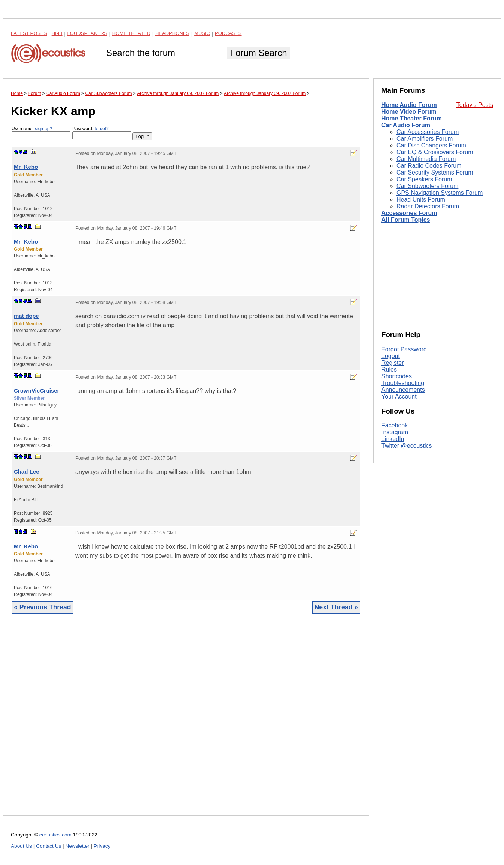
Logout (391, 356)
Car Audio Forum (406, 125)
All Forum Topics (406, 220)
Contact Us (49, 846)
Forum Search (258, 53)
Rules (389, 369)
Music (202, 33)
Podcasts (228, 33)
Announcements (403, 390)
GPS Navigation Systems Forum (439, 193)
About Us (21, 846)
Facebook (394, 425)
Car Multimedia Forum (426, 159)
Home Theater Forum (412, 118)
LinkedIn (393, 439)
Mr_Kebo (26, 167)
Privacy (102, 846)
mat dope (26, 316)
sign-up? (43, 129)
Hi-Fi (57, 33)
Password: (102, 133)
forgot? (101, 129)
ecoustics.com (55, 835)
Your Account (399, 396)
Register (393, 363)
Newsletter (77, 846)
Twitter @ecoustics (407, 446)
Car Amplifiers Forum (424, 139)
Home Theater (131, 33)
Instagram (395, 432)
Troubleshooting (403, 383)
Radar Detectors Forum (428, 206)
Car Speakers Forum (424, 179)
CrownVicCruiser (37, 390)
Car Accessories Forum (427, 132)
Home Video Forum (409, 112)
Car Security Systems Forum (435, 172)
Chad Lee (27, 472)
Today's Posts (475, 105)
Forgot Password (404, 349)
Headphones (172, 33)
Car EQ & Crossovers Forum (435, 152)
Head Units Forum (421, 199)
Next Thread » (336, 607)
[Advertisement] (186, 720)
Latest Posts (29, 33)
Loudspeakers (87, 33)
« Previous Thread (43, 607)
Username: (41, 133)
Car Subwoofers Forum (427, 186)
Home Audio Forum (409, 105)
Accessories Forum (409, 213)
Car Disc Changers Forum (431, 145)
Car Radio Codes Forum (429, 166)
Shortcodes (397, 376)
